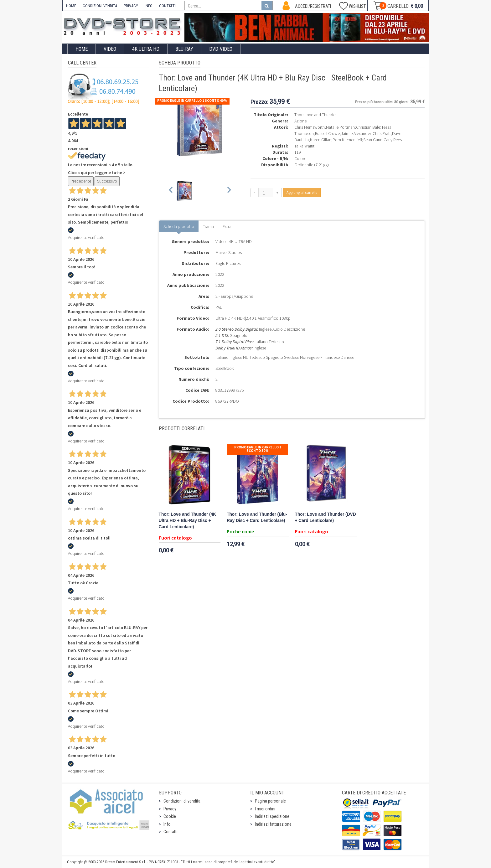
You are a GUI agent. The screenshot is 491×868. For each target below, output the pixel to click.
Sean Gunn (373, 140)
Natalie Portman (340, 127)
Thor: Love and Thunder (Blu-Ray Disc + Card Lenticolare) (257, 517)
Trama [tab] (208, 226)
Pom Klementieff (347, 140)
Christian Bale (368, 127)
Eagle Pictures (228, 263)
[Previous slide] (171, 191)
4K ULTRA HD (146, 49)
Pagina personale (270, 801)
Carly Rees (393, 140)
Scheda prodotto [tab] (179, 226)
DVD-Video (221, 49)
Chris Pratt (382, 133)
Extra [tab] (227, 226)
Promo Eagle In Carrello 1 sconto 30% (258, 449)
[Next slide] (229, 191)
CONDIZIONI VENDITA (100, 6)
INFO (149, 6)
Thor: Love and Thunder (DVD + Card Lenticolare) (326, 517)
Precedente (81, 181)
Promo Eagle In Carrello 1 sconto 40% (192, 101)
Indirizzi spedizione (272, 816)
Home (82, 49)
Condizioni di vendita (182, 801)
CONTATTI (167, 6)
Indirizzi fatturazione (273, 824)
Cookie (170, 816)
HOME (71, 6)
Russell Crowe (327, 133)
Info (167, 824)
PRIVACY (131, 6)
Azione (300, 121)
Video (110, 49)
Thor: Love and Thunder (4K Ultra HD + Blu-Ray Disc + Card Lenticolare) (188, 521)
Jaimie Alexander (356, 133)
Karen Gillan (321, 140)
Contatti (171, 832)
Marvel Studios (229, 252)
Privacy (170, 809)
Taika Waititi (305, 146)
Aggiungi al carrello (302, 192)
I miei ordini (265, 809)
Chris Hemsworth (310, 127)
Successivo (107, 181)
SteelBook (225, 368)
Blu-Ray (184, 49)
